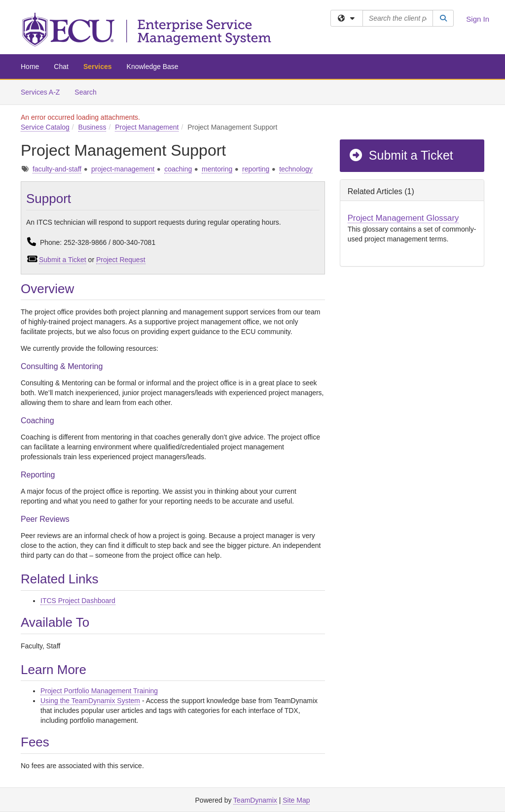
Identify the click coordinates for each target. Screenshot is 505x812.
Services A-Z (40, 92)
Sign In (478, 19)
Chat (61, 67)
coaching (178, 169)
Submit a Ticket (63, 260)
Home (30, 67)
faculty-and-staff (57, 169)
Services (98, 67)
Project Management (147, 127)
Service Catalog (45, 127)
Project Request (121, 260)
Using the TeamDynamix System (90, 701)
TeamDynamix (255, 800)
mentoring (217, 169)
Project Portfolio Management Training (99, 691)
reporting (256, 169)
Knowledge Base (153, 67)
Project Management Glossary (403, 218)
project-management (123, 169)
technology (296, 169)
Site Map (296, 800)
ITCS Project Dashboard (78, 601)
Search (89, 91)
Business (92, 127)
